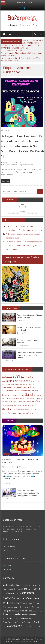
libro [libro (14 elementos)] (17, 399)
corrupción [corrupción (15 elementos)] (38, 388)
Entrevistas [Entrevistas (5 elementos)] (7, 607)
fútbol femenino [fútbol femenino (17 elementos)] (19, 395)
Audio (9, 570)
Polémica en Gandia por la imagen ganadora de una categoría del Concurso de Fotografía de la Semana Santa (24, 246)
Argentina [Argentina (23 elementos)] (30, 377)
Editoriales (11, 546)
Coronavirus (29, 165)
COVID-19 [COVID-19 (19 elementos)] (5, 391)
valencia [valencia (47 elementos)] (19, 413)
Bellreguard (21, 165)
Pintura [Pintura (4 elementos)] (13, 622)
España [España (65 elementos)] (6, 395)
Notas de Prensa (13, 550)
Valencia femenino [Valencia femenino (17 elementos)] (28, 413)
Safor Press (22, 467)
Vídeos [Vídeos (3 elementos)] (39, 626)
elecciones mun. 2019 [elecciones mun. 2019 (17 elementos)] (35, 391)
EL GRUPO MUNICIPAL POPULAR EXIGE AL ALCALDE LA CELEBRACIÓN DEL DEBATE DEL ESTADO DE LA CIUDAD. (20, 46)
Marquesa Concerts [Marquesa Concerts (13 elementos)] (8, 401)
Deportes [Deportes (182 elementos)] (18, 603)
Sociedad (15, 454)
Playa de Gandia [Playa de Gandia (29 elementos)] (13, 405)
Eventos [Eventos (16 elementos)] (35, 607)
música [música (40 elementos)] (37, 401)
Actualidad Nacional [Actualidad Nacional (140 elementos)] (15, 585)
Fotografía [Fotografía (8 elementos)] (7, 611)
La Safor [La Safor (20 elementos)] (13, 399)
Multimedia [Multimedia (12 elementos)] (8, 619)
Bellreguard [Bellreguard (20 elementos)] (23, 384)
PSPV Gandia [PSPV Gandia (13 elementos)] (29, 410)
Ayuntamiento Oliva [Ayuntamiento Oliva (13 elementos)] (13, 384)
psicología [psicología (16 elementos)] (14, 410)
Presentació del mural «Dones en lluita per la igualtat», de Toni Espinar (30, 355)
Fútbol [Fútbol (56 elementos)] (17, 611)
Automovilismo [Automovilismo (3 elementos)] (13, 589)
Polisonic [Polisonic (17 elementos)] (30, 406)
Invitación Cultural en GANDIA (33, 40)
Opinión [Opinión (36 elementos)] (7, 622)
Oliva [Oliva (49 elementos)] (4, 405)
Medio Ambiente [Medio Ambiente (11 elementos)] (29, 615)
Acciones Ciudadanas (10, 165)
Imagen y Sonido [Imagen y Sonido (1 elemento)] (37, 611)
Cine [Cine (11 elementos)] (5, 593)
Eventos (6, 454)
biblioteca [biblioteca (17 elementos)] (31, 384)
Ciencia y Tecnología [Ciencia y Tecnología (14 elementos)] (31, 589)
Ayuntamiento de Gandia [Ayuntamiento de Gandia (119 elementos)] (16, 381)
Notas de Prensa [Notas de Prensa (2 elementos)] (34, 619)
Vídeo (9, 566)
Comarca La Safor (7, 123)
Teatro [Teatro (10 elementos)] (25, 626)
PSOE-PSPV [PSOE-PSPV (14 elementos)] (21, 410)
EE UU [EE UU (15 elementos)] (18, 391)
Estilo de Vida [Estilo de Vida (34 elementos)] (25, 607)
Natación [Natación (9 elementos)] (25, 619)
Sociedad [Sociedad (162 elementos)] (17, 626)
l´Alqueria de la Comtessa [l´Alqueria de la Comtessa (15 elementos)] (34, 399)
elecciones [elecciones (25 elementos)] (24, 391)
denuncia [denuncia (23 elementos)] (12, 391)
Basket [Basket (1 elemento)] (20, 589)
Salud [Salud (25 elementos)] (36, 622)
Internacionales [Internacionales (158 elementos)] (12, 614)
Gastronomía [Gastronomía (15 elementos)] (26, 611)
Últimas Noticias (15, 220)
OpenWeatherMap (32, 213)
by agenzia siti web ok (14, 213)
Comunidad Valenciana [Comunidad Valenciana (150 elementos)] (25, 599)
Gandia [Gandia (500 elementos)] (30, 395)
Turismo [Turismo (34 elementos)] (32, 626)
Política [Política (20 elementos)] (20, 622)
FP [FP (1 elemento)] (12, 611)
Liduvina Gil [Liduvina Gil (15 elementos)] (23, 399)
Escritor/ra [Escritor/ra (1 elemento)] (14, 607)
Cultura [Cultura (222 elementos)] (7, 603)
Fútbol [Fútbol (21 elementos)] (12, 395)
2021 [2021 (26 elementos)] (4, 377)
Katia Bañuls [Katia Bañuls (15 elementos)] (6, 399)
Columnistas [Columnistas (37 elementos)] (13, 593)
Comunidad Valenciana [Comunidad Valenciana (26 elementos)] (11, 388)
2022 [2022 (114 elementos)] (9, 377)
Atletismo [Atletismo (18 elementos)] (31, 585)
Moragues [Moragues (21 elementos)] (17, 401)
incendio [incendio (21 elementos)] (38, 395)
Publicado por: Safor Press (11, 162)
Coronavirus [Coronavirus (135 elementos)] (27, 387)
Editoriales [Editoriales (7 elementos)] (28, 604)
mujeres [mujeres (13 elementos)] (24, 401)
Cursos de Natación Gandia (11, 51)
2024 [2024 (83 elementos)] (23, 377)
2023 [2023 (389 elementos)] (16, 376)
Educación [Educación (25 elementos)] (37, 603)
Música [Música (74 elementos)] (17, 619)
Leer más (6, 483)
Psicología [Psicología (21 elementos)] (28, 622)
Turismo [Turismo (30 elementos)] (12, 413)
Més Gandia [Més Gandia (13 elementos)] (30, 401)
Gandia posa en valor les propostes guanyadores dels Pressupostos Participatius (28, 493)
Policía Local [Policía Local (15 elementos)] (23, 406)
